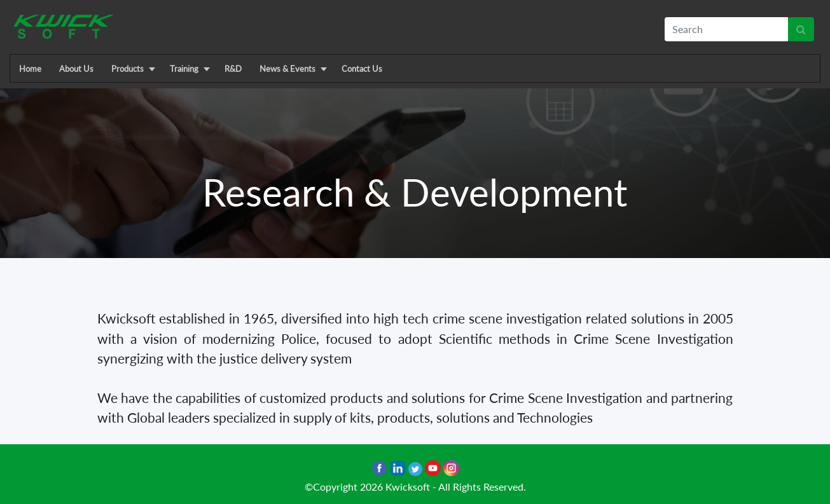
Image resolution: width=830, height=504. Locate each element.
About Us (76, 69)
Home (30, 69)
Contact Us (362, 69)
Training (184, 69)
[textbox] (726, 29)
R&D (233, 69)
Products (128, 69)
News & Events (287, 69)
